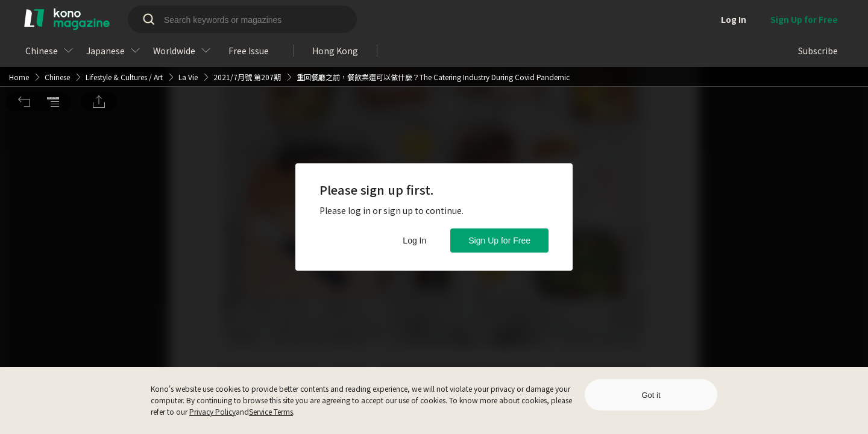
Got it (651, 395)
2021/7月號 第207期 (247, 16)
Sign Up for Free (499, 241)
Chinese (57, 16)
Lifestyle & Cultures (116, 16)
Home (19, 16)
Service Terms (271, 411)
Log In (414, 241)
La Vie (188, 16)
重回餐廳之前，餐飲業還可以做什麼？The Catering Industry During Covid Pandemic (433, 16)
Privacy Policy (212, 411)
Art (158, 16)
